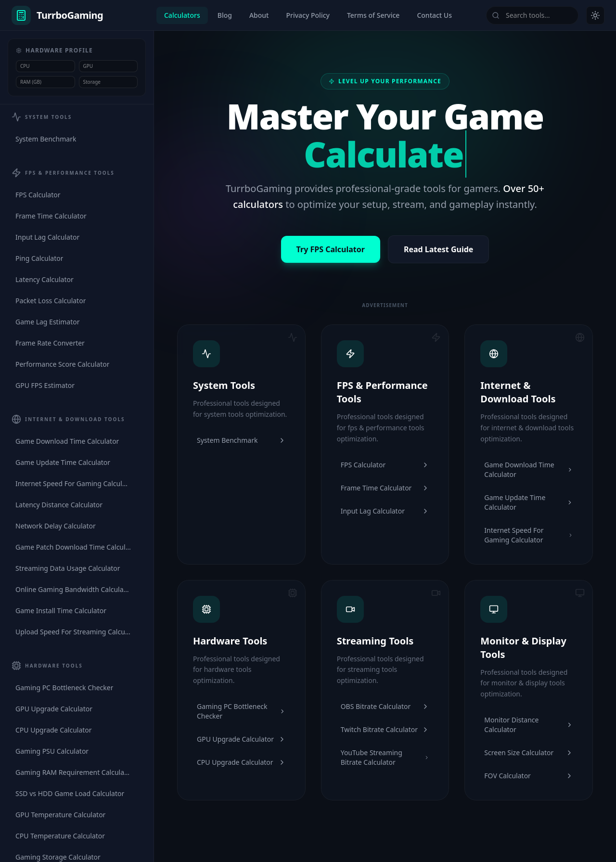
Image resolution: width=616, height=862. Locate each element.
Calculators (182, 15)
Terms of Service (373, 15)
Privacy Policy (308, 15)
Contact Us (434, 15)
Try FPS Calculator (331, 249)
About (259, 15)
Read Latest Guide (439, 249)
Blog (225, 15)
